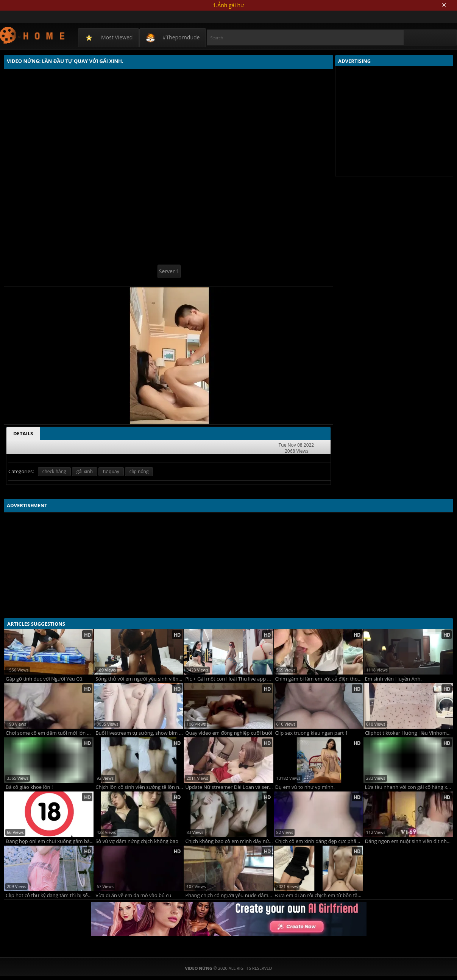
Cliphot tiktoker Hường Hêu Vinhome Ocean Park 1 (409, 733)
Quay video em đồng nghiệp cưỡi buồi (229, 733)
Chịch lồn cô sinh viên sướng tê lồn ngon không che (139, 787)
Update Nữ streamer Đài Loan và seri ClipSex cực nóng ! (229, 787)
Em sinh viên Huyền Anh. (393, 679)
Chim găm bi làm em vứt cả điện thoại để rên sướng (319, 679)
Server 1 (169, 271)
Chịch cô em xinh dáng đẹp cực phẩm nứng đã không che (319, 841)
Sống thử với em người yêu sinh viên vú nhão (139, 679)
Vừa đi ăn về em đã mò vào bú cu (133, 895)
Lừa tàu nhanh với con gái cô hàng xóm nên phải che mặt (409, 787)
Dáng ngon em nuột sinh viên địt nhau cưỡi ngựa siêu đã (409, 841)
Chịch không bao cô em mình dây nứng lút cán (229, 841)
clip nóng (139, 471)
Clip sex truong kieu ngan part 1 (312, 733)
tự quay (111, 471)
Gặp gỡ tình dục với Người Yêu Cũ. (45, 679)
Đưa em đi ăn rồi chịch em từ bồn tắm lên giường (319, 895)
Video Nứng (33, 35)
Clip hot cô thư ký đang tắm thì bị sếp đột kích (50, 895)
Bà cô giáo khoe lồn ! (29, 787)
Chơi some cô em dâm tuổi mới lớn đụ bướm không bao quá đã (50, 733)
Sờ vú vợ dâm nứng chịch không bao (137, 841)
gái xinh (85, 471)
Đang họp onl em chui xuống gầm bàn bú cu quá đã (50, 841)
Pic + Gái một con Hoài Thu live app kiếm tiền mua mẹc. (229, 679)
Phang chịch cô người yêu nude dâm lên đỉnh (229, 895)
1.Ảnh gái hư (229, 5)
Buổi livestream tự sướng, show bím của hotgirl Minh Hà (139, 733)
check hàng (54, 471)
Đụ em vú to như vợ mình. (305, 787)
